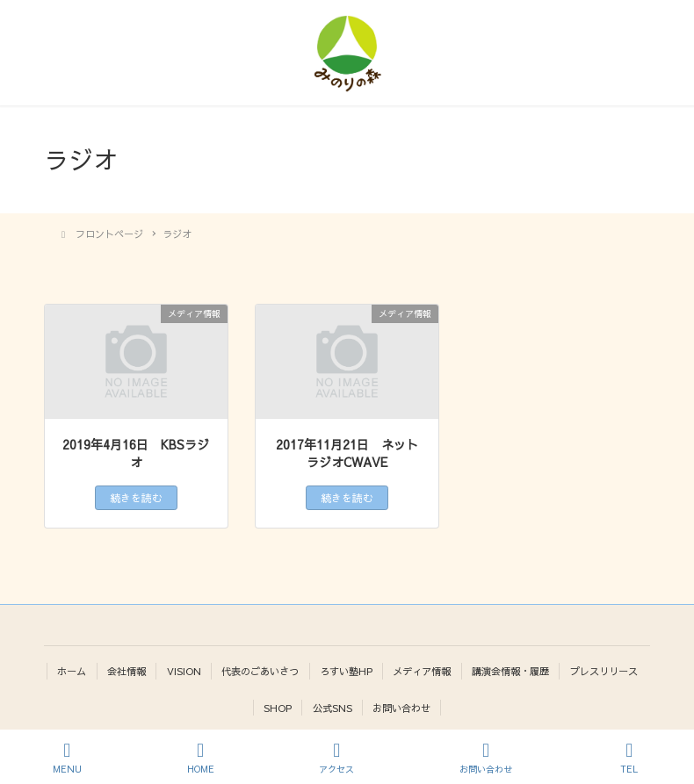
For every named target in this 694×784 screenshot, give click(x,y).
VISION (184, 671)
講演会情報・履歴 (510, 671)
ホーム (72, 671)
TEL (630, 758)
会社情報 (127, 671)
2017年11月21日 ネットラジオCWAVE (347, 453)
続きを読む (136, 498)
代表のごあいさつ (260, 671)
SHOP (278, 708)
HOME (201, 758)
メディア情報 (422, 671)
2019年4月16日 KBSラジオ (136, 453)
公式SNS (333, 708)
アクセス (336, 758)
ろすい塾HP (346, 671)
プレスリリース (604, 671)
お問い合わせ (401, 708)
